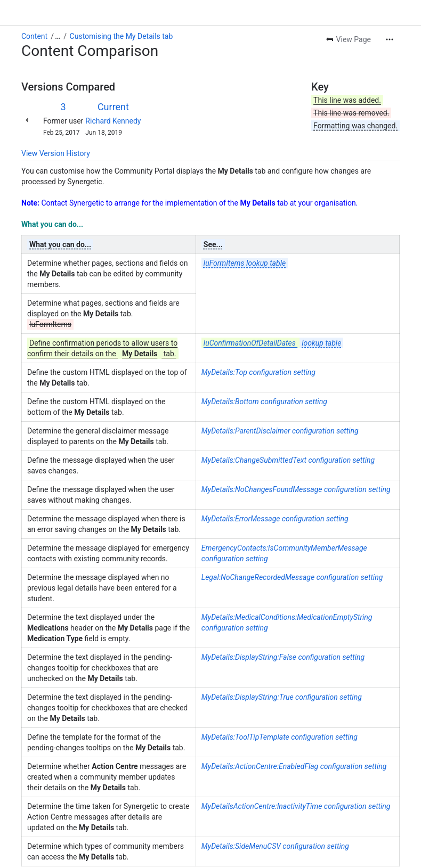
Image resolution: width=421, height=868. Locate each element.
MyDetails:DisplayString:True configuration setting (282, 697)
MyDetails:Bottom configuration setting (264, 402)
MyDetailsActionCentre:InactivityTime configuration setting (296, 806)
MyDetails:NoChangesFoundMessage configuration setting (296, 489)
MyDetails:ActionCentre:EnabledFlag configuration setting (294, 766)
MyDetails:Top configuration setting (258, 372)
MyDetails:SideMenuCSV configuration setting (275, 846)
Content (34, 36)
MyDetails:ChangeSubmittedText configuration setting (288, 460)
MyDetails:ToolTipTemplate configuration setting (280, 737)
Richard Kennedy (113, 121)
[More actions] (390, 39)
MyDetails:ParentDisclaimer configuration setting (280, 431)
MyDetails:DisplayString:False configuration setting (283, 657)
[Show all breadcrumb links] (58, 36)
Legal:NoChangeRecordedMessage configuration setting (292, 577)
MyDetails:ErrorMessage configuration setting (275, 519)
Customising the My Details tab (122, 36)
